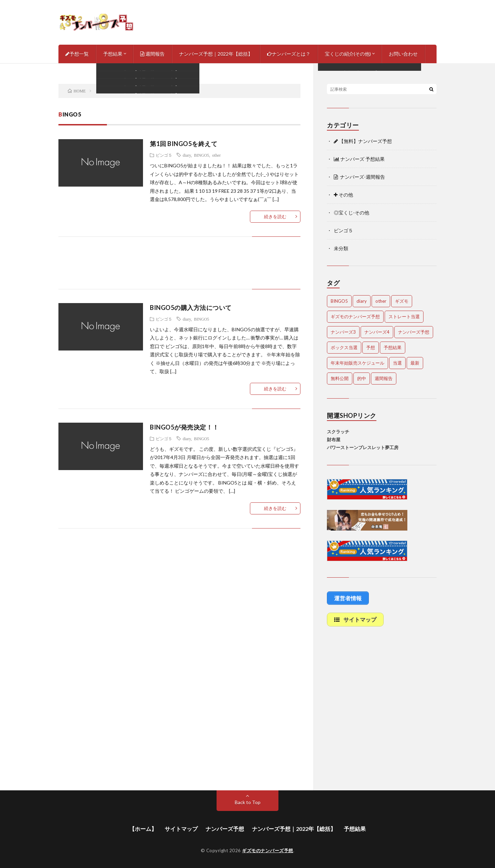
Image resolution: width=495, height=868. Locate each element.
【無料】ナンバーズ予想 (363, 141)
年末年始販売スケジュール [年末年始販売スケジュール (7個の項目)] (357, 363)
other (216, 155)
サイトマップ (181, 829)
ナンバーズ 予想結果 (359, 159)
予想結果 (113, 54)
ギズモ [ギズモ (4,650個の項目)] (402, 301)
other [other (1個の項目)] (381, 301)
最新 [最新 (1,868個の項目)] (415, 363)
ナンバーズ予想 (225, 829)
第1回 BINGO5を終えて (184, 144)
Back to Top (248, 802)
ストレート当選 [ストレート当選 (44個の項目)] (404, 316)
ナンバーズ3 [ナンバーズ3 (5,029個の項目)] (343, 332)
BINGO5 (201, 155)
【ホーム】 (143, 829)
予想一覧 (77, 54)
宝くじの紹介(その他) (348, 54)
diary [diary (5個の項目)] (362, 301)
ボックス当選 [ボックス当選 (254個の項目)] (344, 347)
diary (187, 155)
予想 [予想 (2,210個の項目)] (371, 347)
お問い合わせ (403, 54)
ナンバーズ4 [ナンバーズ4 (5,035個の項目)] (377, 332)
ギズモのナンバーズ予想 (268, 850)
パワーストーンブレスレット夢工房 (363, 447)
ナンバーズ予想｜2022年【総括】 (216, 54)
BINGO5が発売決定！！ (184, 427)
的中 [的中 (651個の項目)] (362, 378)
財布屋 (334, 439)
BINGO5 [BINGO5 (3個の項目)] (339, 301)
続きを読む (275, 216)
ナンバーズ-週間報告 (359, 177)
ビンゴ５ (164, 155)
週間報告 (152, 54)
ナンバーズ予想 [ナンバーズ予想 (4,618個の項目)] (414, 332)
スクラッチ (338, 432)
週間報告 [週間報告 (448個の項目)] (384, 378)
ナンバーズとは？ (289, 54)
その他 (343, 195)
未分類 (341, 248)
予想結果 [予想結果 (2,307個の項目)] (393, 347)
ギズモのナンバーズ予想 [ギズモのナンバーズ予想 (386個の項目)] (355, 316)
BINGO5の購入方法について (191, 308)
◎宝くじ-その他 (351, 213)
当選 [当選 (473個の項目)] (397, 363)
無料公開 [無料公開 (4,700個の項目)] (340, 378)
